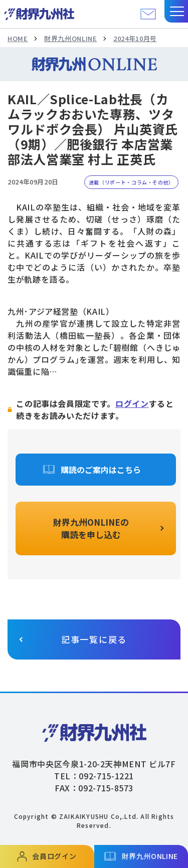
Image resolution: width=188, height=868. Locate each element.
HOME (18, 38)
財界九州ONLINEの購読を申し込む (91, 528)
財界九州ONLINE (70, 38)
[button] (176, 11)
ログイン (132, 403)
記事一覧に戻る (94, 639)
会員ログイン (54, 856)
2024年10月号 (135, 38)
